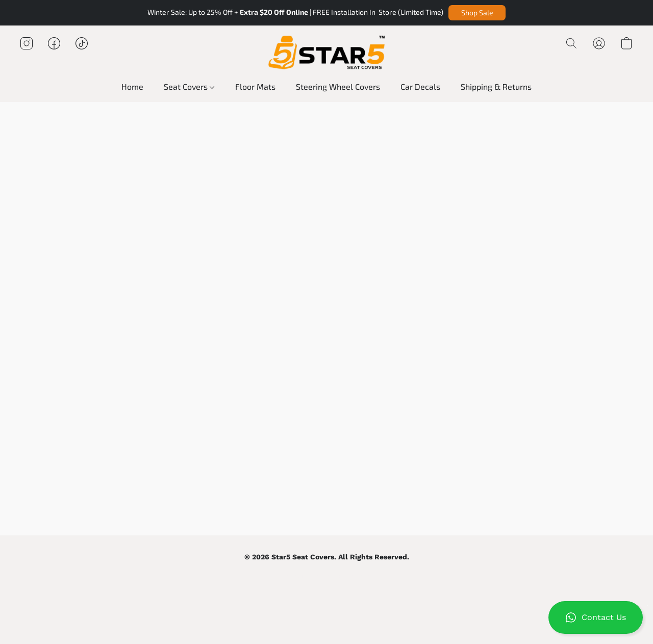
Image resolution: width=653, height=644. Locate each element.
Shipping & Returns (496, 86)
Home (132, 86)
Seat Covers (189, 86)
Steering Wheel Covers (338, 86)
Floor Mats (255, 86)
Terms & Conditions (305, 576)
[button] (477, 13)
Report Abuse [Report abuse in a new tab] (356, 576)
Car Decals (420, 86)
